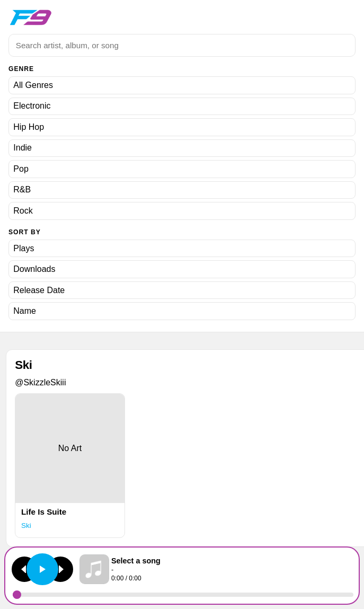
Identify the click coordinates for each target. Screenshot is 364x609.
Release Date (39, 290)
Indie (23, 148)
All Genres (33, 85)
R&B (22, 189)
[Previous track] (24, 569)
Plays (24, 248)
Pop (21, 169)
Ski (26, 526)
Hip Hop (29, 127)
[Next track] (60, 569)
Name (25, 311)
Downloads (34, 269)
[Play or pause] (42, 569)
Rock (23, 211)
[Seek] (183, 595)
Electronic (32, 106)
